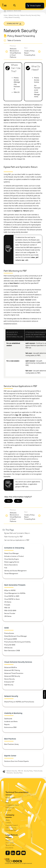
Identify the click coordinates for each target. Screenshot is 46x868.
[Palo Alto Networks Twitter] (18, 854)
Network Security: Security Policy (30, 15)
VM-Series (8, 616)
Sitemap (8, 810)
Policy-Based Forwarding (12, 17)
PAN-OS (7, 608)
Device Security (9, 679)
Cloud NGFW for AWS (12, 596)
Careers (8, 823)
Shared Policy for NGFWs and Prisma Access (19, 702)
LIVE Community (11, 828)
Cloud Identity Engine (12, 559)
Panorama (10, 773)
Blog (7, 803)
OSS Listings (10, 808)
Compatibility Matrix (12, 805)
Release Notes (10, 798)
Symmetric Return (22, 211)
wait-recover (26, 300)
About (7, 820)
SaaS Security (9, 685)
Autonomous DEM (10, 727)
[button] (44, 694)
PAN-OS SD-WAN (10, 611)
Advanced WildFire (11, 667)
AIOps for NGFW (10, 590)
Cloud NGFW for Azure (12, 599)
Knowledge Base (11, 830)
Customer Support (12, 825)
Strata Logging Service (12, 562)
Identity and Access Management (15, 571)
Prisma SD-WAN (10, 645)
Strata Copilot (34, 6)
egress (6, 120)
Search (8, 800)
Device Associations (11, 565)
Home (5, 15)
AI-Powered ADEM (11, 639)
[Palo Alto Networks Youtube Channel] (23, 854)
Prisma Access (9, 633)
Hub (6, 568)
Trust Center (10, 843)
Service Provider (10, 613)
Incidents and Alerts (11, 722)
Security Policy (28, 771)
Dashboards (8, 719)
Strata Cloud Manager (12, 553)
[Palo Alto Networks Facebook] (8, 854)
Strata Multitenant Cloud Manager (16, 636)
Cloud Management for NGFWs (15, 593)
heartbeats (14, 283)
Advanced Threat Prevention (14, 673)
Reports (7, 724)
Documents (9, 848)
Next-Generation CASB (12, 651)
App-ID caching (22, 415)
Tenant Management (11, 574)
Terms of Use (10, 845)
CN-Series (8, 602)
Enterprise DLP (9, 682)
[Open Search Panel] (14, 6)
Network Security (14, 15)
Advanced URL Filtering (12, 670)
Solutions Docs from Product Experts (16, 761)
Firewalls (7, 605)
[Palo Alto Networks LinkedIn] (13, 854)
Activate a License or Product (14, 556)
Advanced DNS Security (12, 676)
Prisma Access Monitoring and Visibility (17, 642)
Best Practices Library (11, 744)
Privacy (8, 840)
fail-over (14, 300)
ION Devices (8, 648)
